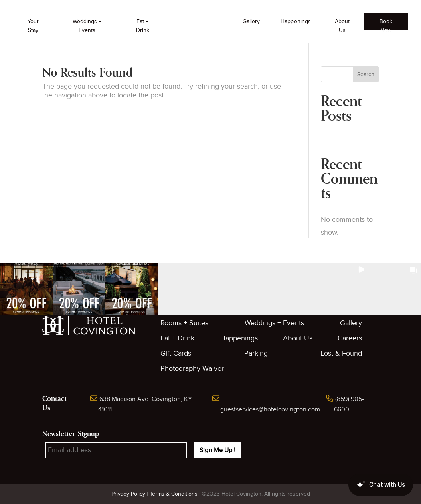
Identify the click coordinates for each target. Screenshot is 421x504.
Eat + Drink (143, 26)
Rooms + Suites (184, 323)
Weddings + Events (87, 26)
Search (366, 74)
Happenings (296, 21)
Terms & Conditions (174, 494)
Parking (256, 353)
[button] (26, 289)
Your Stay (33, 26)
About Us (342, 26)
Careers (350, 338)
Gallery (251, 21)
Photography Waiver (192, 369)
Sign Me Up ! (218, 450)
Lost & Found (341, 353)
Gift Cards (176, 353)
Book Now (386, 24)
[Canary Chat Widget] (369, 485)
